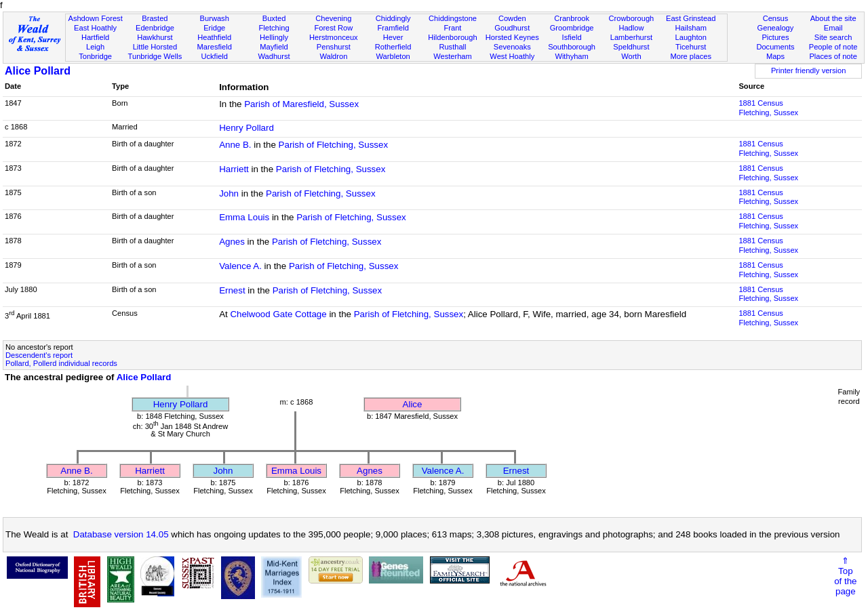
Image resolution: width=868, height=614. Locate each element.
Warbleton (393, 56)
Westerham (453, 56)
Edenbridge (155, 28)
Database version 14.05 (121, 534)
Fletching (274, 28)
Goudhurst (512, 28)
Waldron (333, 56)
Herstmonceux (334, 37)
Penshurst (334, 47)
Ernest (232, 290)
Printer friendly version (809, 70)
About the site (833, 18)
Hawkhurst (155, 37)
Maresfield (215, 47)
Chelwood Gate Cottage (278, 314)
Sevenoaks (512, 47)
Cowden (512, 18)
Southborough (572, 47)
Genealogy (776, 28)
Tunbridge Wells (155, 56)
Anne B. (235, 145)
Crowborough (632, 18)
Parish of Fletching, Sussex (334, 145)
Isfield (572, 37)
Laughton (691, 37)
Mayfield (274, 47)
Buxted (274, 18)
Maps (775, 56)
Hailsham (691, 28)
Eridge (214, 28)
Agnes (232, 242)
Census (776, 18)
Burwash (215, 18)
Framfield (393, 28)
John (229, 193)
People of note (833, 47)
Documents (775, 47)
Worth (631, 56)
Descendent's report (39, 355)
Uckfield (214, 56)
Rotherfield (393, 47)
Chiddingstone (453, 18)
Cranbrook (572, 18)
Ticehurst (691, 47)
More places (691, 56)
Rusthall (452, 47)
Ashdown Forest (95, 18)
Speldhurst (631, 47)
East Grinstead (691, 18)
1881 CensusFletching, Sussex (768, 108)
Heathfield (214, 37)
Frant (453, 28)
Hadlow (631, 28)
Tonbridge (95, 56)
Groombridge (572, 28)
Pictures (775, 37)
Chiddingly (393, 18)
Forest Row (333, 28)
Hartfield (95, 37)
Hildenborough (452, 37)
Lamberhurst (631, 37)
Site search (833, 37)
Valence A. (240, 266)
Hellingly (274, 37)
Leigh (95, 47)
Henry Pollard (246, 128)
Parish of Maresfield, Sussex (301, 104)
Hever (393, 37)
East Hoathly (95, 28)
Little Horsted (155, 47)
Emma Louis (244, 217)
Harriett (234, 169)
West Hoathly (512, 56)
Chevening (333, 18)
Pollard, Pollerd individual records (61, 363)
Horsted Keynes (512, 37)
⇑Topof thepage (845, 576)
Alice (413, 404)
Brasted (155, 18)
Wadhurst (274, 56)
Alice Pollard (38, 71)
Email (833, 28)
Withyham (571, 56)
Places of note (833, 56)
